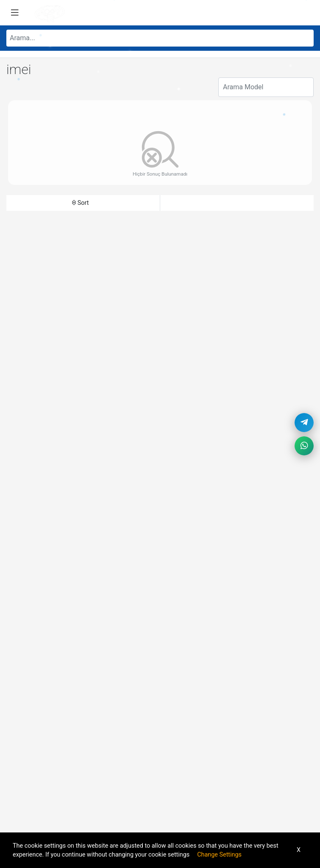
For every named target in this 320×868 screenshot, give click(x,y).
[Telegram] (304, 423)
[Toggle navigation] (15, 13)
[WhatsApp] (304, 446)
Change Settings (219, 855)
